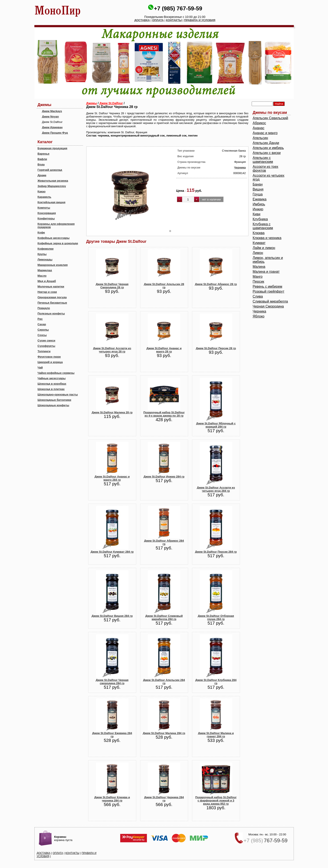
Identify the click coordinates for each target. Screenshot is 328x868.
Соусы (42, 335)
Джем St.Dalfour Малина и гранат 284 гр (216, 735)
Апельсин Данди (266, 143)
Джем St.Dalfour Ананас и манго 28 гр (164, 350)
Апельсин (260, 138)
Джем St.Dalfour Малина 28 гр (112, 412)
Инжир (258, 209)
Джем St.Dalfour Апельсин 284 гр (164, 682)
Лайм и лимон (264, 248)
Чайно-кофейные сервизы (56, 373)
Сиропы (43, 330)
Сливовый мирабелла (270, 301)
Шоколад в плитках (51, 389)
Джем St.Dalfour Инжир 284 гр (164, 477)
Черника (240, 167)
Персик (258, 282)
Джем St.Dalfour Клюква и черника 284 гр (112, 799)
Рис (40, 319)
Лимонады (45, 259)
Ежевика (260, 199)
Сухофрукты (46, 346)
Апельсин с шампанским (263, 160)
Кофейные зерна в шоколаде (58, 243)
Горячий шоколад (50, 170)
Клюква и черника (267, 238)
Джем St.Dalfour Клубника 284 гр (216, 682)
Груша (258, 194)
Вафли (42, 159)
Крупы (42, 254)
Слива (258, 296)
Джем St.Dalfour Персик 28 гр (216, 348)
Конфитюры (46, 218)
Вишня (258, 189)
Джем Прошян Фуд (55, 133)
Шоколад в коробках (52, 384)
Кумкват (259, 243)
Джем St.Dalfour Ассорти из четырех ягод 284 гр (216, 489)
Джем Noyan (50, 117)
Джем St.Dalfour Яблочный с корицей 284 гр (216, 425)
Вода (41, 164)
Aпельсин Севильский (270, 118)
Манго (258, 277)
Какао (42, 191)
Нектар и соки (47, 292)
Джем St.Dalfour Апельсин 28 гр (164, 286)
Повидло (44, 308)
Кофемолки (46, 249)
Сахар (42, 324)
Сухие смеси (46, 340)
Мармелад (45, 270)
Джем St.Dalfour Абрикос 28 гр (216, 284)
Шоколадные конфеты (53, 405)
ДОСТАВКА (142, 20)
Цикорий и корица (50, 362)
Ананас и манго (265, 133)
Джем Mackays (52, 111)
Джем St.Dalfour (111, 103)
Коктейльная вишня (52, 202)
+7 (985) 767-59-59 (178, 8)
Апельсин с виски (267, 153)
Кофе (41, 232)
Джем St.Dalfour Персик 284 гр (216, 552)
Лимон (258, 253)
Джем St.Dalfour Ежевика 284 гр (112, 735)
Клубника (260, 219)
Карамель (45, 197)
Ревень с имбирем (268, 286)
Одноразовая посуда (52, 297)
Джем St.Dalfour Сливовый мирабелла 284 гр (164, 617)
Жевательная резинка (53, 181)
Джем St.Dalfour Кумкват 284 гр (112, 552)
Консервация (47, 213)
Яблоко (259, 316)
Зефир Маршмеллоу (52, 186)
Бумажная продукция (53, 148)
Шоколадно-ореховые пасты (58, 394)
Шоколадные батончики (54, 400)
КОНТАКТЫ (174, 20)
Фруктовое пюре (49, 357)
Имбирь (259, 204)
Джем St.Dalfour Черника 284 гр (164, 799)
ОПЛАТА (158, 20)
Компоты (44, 208)
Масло (42, 276)
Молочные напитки (51, 286)
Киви (257, 214)
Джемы (92, 103)
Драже (42, 175)
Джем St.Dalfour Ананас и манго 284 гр (112, 478)
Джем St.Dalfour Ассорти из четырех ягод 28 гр (112, 350)
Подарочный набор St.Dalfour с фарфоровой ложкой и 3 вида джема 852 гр (216, 801)
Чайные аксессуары (52, 378)
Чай (40, 367)
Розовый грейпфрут (269, 291)
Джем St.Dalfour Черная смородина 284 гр (112, 682)
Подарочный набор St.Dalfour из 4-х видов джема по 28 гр (164, 414)
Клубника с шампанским (263, 226)
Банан (258, 184)
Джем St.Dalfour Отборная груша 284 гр (216, 617)
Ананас (259, 128)
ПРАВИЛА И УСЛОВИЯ (200, 20)
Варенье (44, 154)
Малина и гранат (266, 272)
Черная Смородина (268, 306)
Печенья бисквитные (52, 303)
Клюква (259, 233)
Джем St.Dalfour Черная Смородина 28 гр (112, 286)
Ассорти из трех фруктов (266, 169)
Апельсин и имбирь (268, 148)
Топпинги (44, 351)
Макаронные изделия (53, 265)
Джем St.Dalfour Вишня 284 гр (112, 616)
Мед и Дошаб (47, 281)
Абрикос (259, 123)
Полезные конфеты (51, 313)
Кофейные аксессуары (54, 238)
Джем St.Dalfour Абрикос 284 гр (164, 542)
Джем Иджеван (52, 127)
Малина (259, 267)
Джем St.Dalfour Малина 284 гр (164, 733)
